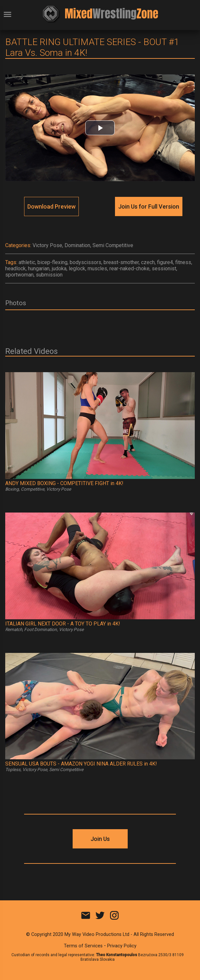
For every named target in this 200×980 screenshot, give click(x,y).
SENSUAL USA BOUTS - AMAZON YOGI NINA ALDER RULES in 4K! (81, 764)
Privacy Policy (122, 946)
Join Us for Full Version (149, 206)
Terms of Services (83, 946)
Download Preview (51, 206)
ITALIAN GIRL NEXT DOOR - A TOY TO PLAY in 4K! (63, 624)
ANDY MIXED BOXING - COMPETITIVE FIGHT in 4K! (64, 483)
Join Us (100, 839)
